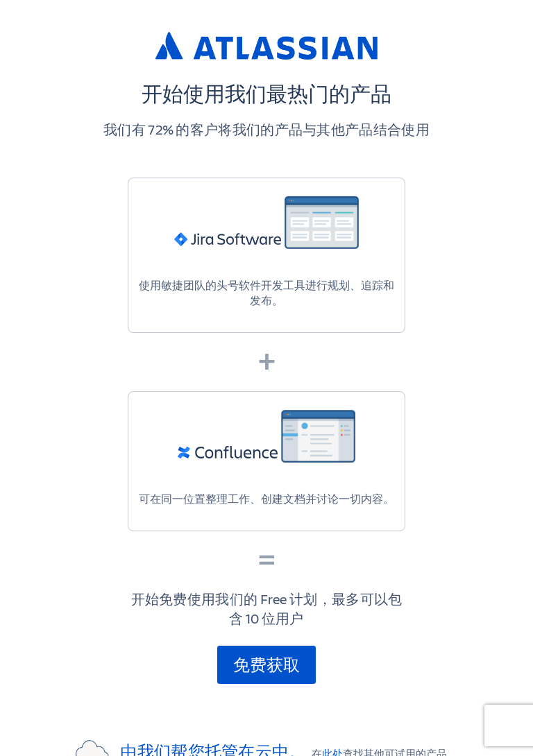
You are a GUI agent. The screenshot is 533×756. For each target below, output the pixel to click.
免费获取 (266, 664)
